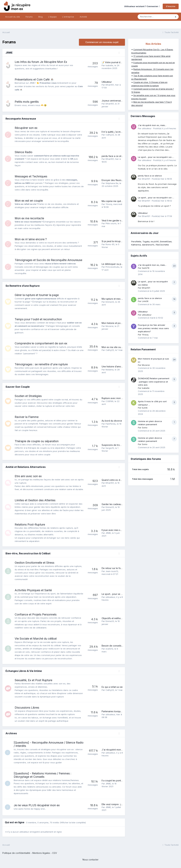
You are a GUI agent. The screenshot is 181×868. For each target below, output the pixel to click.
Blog (40, 17)
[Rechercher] (155, 17)
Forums (29, 17)
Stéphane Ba (112, 183)
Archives (11, 733)
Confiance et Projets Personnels (36, 614)
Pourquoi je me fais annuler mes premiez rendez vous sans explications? (153, 328)
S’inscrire (171, 6)
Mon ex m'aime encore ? (31, 239)
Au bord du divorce (112, 421)
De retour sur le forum (113, 568)
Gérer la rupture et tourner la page (37, 295)
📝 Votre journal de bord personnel (120, 62)
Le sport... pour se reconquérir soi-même (123, 594)
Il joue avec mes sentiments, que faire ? (122, 530)
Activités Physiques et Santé (33, 590)
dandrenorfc (148, 245)
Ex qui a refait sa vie (112, 687)
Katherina (136, 245)
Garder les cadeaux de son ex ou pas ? (122, 504)
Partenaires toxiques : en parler (118, 711)
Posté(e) (165, 128)
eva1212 (109, 649)
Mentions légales (41, 853)
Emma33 (110, 302)
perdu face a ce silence (114, 156)
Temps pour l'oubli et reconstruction (38, 319)
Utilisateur (107, 82)
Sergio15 (110, 448)
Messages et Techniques (31, 176)
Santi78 (146, 268)
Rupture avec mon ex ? (114, 398)
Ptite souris (111, 223)
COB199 (109, 401)
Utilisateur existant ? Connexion (142, 6)
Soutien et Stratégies (28, 396)
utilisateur (110, 597)
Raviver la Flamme (27, 417)
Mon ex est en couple (29, 201)
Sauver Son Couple (18, 387)
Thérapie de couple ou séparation (37, 441)
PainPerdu (111, 424)
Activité (83, 17)
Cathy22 (110, 135)
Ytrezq (109, 204)
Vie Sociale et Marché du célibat (36, 639)
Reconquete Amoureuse (21, 119)
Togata (146, 241)
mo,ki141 (155, 241)
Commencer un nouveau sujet (102, 42)
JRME (9, 53)
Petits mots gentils (27, 102)
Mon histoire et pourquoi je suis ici (119, 323)
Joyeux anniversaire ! (113, 101)
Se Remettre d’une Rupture (23, 286)
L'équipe (52, 17)
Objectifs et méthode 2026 (116, 618)
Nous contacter (90, 860)
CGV (55, 853)
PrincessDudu (112, 267)
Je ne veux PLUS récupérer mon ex (38, 805)
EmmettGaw (166, 241)
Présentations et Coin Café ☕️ (34, 79)
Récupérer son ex (26, 128)
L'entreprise (68, 17)
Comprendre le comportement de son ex (41, 343)
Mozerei (110, 326)
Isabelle (109, 65)
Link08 (145, 301)
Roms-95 (110, 244)
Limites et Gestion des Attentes (35, 500)
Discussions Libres (27, 708)
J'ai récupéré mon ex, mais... (117, 750)
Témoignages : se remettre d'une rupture (41, 364)
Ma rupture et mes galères (115, 299)
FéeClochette (162, 245)
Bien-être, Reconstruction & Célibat (28, 553)
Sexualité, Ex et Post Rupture (33, 680)
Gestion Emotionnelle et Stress (34, 563)
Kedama (110, 370)
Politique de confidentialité (16, 853)
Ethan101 (110, 85)
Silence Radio (24, 152)
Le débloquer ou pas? (113, 264)
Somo (145, 428)
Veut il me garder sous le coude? (119, 220)
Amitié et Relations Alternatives (26, 467)
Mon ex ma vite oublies (114, 347)
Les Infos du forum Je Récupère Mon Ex (41, 62)
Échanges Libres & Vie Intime (24, 671)
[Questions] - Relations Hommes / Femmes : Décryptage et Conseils (43, 775)
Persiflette (136, 241)
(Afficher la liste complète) (73, 822)
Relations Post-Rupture (30, 525)
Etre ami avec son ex (28, 476)
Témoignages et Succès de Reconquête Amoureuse (48, 260)
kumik (145, 408)
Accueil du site (13, 17)
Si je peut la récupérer (113, 241)
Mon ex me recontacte (29, 218)
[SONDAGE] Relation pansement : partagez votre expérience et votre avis (154, 382)
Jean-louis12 (112, 571)
